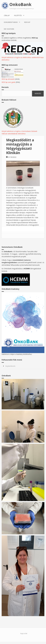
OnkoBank (20, 4)
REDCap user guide (8, 82)
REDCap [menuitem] (27, 22)
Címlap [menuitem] (7, 15)
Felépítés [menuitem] (18, 15)
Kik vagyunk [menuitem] (9, 29)
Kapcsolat (24, 633)
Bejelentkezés (10, 366)
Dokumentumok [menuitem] (11, 22)
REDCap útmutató (8, 79)
